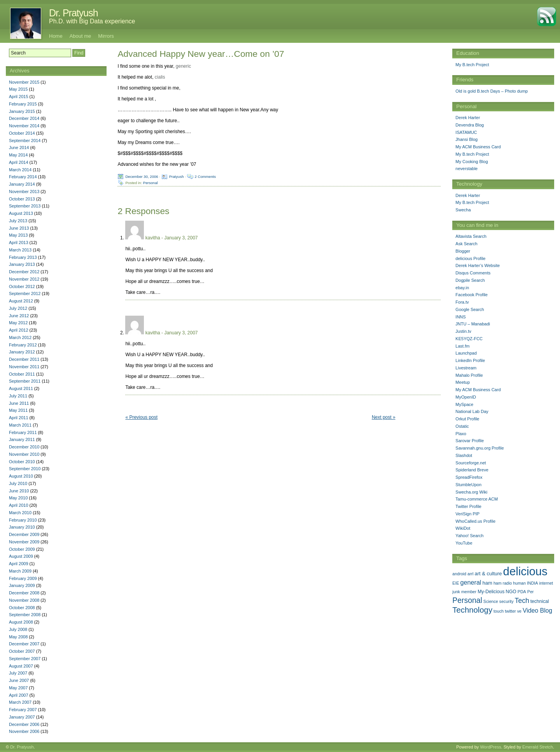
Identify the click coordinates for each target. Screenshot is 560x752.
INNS (460, 317)
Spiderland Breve (472, 470)
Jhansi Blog (466, 139)
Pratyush (177, 177)
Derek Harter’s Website (478, 265)
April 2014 (19, 162)
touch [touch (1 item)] (499, 611)
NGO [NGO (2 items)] (511, 592)
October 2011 (22, 374)
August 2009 (21, 556)
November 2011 (24, 367)
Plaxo (461, 434)
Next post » (384, 417)
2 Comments (205, 177)
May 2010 (18, 498)
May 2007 (18, 688)
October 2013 (22, 199)
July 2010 (18, 483)
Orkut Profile (467, 419)
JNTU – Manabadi (473, 324)
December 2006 (24, 724)
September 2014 (25, 141)
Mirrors (106, 36)
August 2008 (21, 622)
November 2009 (24, 542)
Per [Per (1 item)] (531, 592)
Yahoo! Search (469, 536)
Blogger (463, 251)
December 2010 (24, 447)
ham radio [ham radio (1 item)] (503, 583)
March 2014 (20, 170)
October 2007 (22, 651)
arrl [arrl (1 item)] (470, 574)
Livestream (466, 368)
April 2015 (19, 97)
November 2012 (24, 279)
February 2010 (23, 520)
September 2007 (25, 659)
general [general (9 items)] (471, 582)
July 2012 (18, 308)
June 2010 (19, 491)
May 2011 (18, 410)
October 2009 (22, 549)
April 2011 (19, 418)
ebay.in (462, 288)
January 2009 (22, 585)
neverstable (466, 169)
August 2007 (21, 666)
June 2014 (19, 148)
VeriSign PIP (467, 514)
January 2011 (22, 439)
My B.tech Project (472, 65)
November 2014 (24, 126)
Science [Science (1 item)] (491, 601)
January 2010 (22, 527)
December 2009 (24, 534)
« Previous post (141, 417)
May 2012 (18, 323)
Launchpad (466, 353)
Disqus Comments (473, 273)
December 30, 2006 (142, 177)
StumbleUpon (468, 485)
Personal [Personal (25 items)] (467, 600)
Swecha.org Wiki (471, 492)
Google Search (470, 309)
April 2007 (19, 695)
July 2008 (18, 629)
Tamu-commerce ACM (477, 499)
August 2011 (21, 388)
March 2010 (20, 513)
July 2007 (18, 673)
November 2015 (24, 82)
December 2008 (24, 593)
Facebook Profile (472, 295)
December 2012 (24, 272)
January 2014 (22, 184)
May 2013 (18, 235)
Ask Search (466, 244)
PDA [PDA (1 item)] (522, 592)
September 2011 (25, 381)
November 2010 (24, 454)
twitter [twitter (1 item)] (510, 611)
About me (80, 36)
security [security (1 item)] (507, 601)
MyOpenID (466, 397)
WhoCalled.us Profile (475, 521)
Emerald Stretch (538, 747)
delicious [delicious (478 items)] (525, 571)
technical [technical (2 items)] (540, 601)
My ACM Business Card (478, 147)
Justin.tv (463, 331)
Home (56, 36)
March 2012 (20, 337)
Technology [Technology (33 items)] (472, 610)
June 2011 (19, 403)
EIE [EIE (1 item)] (456, 583)
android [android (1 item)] (459, 574)
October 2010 (22, 462)
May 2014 (18, 155)
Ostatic (462, 426)
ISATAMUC (466, 132)
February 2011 (23, 432)
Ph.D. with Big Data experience (92, 21)
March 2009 (20, 571)
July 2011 (18, 396)
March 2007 (20, 702)
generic (183, 66)
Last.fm (462, 346)
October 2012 (22, 286)
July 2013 (18, 221)
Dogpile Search (470, 280)
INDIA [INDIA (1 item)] (532, 583)
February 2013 (23, 257)
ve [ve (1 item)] (519, 611)
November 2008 (24, 600)
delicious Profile (470, 258)
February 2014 (23, 177)
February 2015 (23, 104)
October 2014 (22, 133)
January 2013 (22, 264)
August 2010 (21, 476)
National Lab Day (472, 411)
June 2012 (19, 316)
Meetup (463, 382)
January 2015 (22, 111)
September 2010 (25, 469)
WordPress (490, 747)
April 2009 (19, 564)
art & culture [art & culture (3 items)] (488, 574)
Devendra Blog (470, 125)
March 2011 (20, 425)
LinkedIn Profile (470, 360)
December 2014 (24, 118)
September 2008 (25, 615)
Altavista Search (471, 236)
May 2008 (18, 637)
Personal (150, 183)
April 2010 (19, 505)
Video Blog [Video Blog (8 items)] (537, 611)
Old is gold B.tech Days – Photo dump (492, 91)
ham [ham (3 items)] (487, 583)
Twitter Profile (468, 506)
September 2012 (25, 293)
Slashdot (464, 455)
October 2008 (22, 608)
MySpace (464, 404)
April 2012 (19, 330)
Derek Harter (468, 118)
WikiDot (463, 528)
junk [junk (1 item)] (456, 592)
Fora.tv (462, 302)
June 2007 (19, 680)
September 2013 (25, 206)
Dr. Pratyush (73, 13)
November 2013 (24, 192)
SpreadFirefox (469, 477)
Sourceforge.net (471, 463)
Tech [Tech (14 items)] (522, 601)
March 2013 (20, 250)
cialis (160, 77)
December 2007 (24, 644)
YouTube (464, 543)
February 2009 (23, 578)
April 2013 (19, 242)
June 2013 (19, 228)
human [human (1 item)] (519, 583)
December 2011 (24, 359)
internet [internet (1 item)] (546, 583)
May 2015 (18, 89)
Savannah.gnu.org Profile (479, 448)
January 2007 (22, 717)
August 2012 (21, 301)
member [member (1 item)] (469, 592)
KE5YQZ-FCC (469, 339)
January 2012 (22, 352)
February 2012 (23, 345)
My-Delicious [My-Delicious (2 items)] (491, 592)
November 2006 (24, 731)
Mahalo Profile (469, 375)
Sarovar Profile (470, 441)
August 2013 (21, 213)
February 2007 (23, 710)
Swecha (463, 210)
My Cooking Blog (472, 162)
